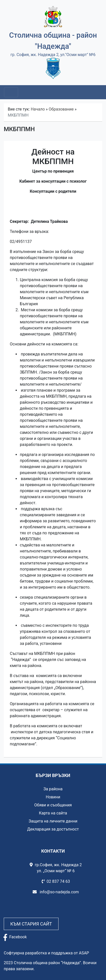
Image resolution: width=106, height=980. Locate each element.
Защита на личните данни (53, 821)
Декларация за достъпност (53, 829)
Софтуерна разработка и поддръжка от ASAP (46, 953)
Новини (53, 797)
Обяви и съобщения (53, 805)
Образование (61, 109)
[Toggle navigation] (11, 92)
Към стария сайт (31, 924)
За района (53, 789)
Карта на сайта (53, 813)
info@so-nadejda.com (56, 892)
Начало (38, 109)
